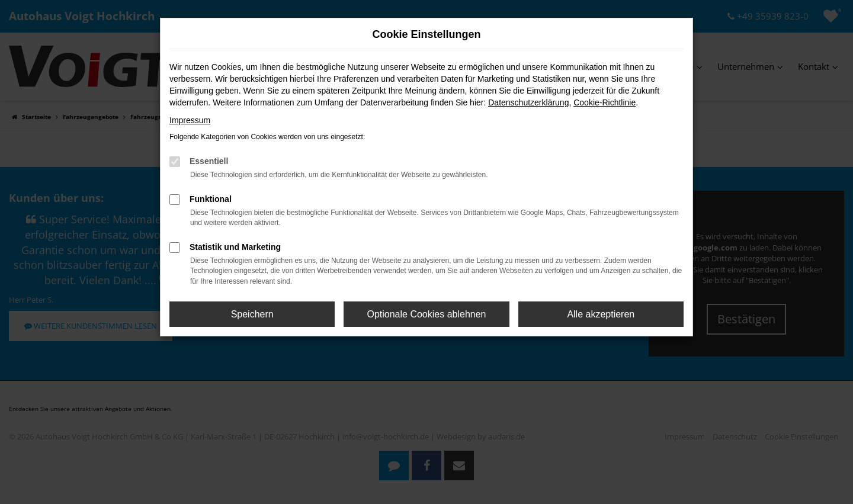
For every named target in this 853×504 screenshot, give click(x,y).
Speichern (252, 314)
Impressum (190, 120)
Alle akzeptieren (601, 314)
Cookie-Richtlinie (605, 102)
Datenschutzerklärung (528, 102)
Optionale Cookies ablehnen (426, 314)
